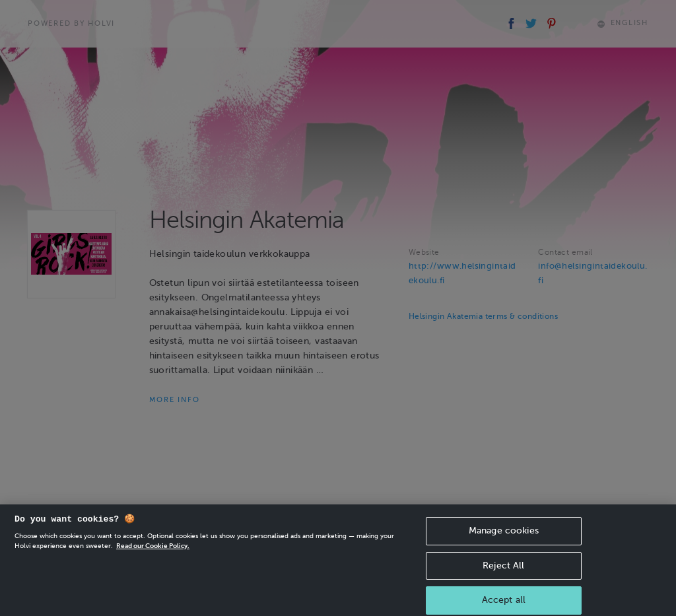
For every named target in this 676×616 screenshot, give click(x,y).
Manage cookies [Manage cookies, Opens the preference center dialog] (504, 536)
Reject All (503, 570)
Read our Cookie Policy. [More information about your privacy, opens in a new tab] (153, 551)
